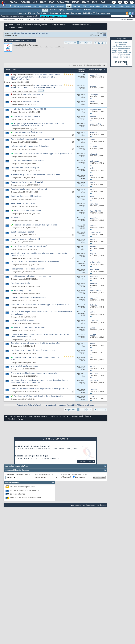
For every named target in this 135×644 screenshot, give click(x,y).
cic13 (20, 399)
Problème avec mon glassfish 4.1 (26, 239)
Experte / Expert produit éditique (32, 456)
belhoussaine (22, 265)
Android (70, 10)
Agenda (37, 19)
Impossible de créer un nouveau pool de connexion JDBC (35, 359)
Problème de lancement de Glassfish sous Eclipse (33, 350)
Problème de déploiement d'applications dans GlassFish (39, 396)
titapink (21, 235)
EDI (84, 6)
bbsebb (20, 119)
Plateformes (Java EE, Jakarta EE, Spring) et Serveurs (45, 25)
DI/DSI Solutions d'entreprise (25, 6)
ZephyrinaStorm (23, 129)
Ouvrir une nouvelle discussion (20, 40)
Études (85, 2)
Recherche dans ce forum (94, 65)
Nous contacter (76, 505)
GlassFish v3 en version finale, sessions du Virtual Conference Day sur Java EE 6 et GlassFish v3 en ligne (36, 77)
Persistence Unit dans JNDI (23, 203)
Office (112, 6)
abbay (20, 346)
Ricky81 (21, 91)
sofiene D (21, 369)
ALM (52, 6)
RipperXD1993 (23, 214)
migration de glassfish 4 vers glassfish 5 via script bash (36, 175)
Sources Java (76, 13)
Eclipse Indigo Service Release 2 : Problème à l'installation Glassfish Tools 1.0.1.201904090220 (39, 125)
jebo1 (20, 178)
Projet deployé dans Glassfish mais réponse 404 (32, 139)
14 (84, 75)
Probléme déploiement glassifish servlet (29, 189)
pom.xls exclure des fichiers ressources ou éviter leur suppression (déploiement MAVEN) (40, 336)
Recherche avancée (126, 19)
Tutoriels (25, 2)
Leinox (20, 331)
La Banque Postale (30, 458)
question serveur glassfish (23, 232)
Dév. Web (77, 6)
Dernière (102, 43)
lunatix (13, 82)
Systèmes (130, 6)
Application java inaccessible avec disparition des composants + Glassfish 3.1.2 (40, 254)
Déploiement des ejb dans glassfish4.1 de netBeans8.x (35, 343)
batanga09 (22, 376)
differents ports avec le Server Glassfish (29, 298)
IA (47, 6)
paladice (21, 249)
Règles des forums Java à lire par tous (31, 33)
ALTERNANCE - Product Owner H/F (33, 446)
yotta (20, 135)
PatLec (20, 353)
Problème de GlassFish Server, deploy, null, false (35, 225)
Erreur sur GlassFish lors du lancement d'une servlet (34, 373)
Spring (62, 10)
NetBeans (88, 10)
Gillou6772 (22, 142)
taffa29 (20, 317)
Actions (20, 19)
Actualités (21, 405)
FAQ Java (32, 13)
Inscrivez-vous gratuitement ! (53, 16)
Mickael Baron (11, 36)
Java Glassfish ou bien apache (27, 211)
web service (16, 218)
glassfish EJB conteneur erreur (24, 366)
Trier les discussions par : (44, 475)
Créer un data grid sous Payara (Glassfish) (30, 146)
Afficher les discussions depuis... (18, 475)
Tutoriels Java (42, 13)
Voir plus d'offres (86, 461)
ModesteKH (22, 259)
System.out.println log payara (27, 116)
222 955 (103, 35)
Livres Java (54, 13)
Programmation (94, 6)
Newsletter (63, 2)
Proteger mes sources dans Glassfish (27, 269)
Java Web (53, 10)
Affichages (81, 72)
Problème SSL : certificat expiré (25, 168)
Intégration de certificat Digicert (28, 132)
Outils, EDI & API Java (91, 13)
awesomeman (23, 185)
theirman (21, 149)
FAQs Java (30, 405)
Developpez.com (89, 505)
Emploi (75, 2)
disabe (20, 242)
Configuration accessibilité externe (26, 196)
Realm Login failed (22, 291)
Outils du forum (75, 65)
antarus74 (21, 386)
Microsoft (61, 6)
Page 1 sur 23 (71, 43)
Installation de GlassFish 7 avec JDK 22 (29, 109)
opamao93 (21, 228)
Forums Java (21, 13)
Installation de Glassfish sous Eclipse (27, 161)
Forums (13, 2)
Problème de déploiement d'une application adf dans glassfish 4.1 (40, 389)
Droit (94, 2)
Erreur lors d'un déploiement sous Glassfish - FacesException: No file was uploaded (41, 313)
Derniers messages (8, 19)
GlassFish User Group (33, 94)
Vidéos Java (64, 13)
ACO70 (20, 164)
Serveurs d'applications (79, 25)
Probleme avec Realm (21, 283)
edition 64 (21, 192)
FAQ (35, 2)
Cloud (41, 6)
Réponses (81, 70)
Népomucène (22, 112)
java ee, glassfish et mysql (23, 320)
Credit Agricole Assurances (35, 449)
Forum (11, 25)
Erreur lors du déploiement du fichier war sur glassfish (35, 262)
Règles (50, 19)
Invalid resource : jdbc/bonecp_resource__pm (31, 276)
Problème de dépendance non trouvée (31, 246)
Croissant (66, 477)
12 (84, 204)
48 (84, 86)
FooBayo (21, 199)
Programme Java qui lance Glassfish (27, 182)
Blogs (43, 2)
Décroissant (79, 477)
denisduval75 (22, 171)
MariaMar (21, 221)
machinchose (22, 294)
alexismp (21, 97)
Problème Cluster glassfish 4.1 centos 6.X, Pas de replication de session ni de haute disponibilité (39, 382)
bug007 (20, 340)
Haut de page (101, 505)
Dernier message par (97, 70)
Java (69, 6)
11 (91, 43)
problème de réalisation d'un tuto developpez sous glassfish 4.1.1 (43, 154)
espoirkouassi (23, 323)
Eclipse (79, 10)
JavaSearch (106, 13)
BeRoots (21, 157)
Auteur (14, 70)
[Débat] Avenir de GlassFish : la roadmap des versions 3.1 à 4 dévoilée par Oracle (36, 87)
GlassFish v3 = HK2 (32, 102)
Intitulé (8, 70)
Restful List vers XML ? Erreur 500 (29, 328)
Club (103, 2)
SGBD (105, 6)
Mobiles (121, 6)
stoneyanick (22, 392)
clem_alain (22, 207)
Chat (51, 2)
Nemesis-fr (22, 279)
